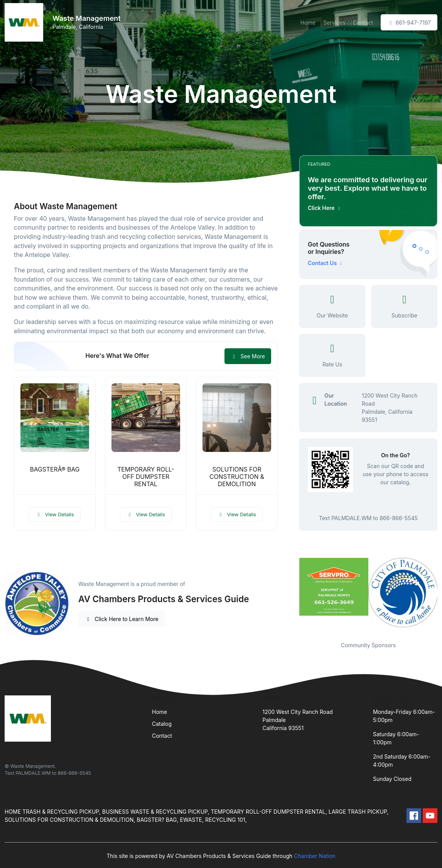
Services (334, 23)
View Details (55, 514)
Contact (363, 23)
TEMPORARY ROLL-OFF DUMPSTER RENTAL (146, 477)
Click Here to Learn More (122, 619)
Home (308, 23)
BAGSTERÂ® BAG (55, 469)
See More (248, 356)
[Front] (25, 22)
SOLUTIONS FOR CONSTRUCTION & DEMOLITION (237, 477)
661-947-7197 (409, 23)
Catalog (162, 724)
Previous (294, 595)
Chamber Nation (315, 856)
